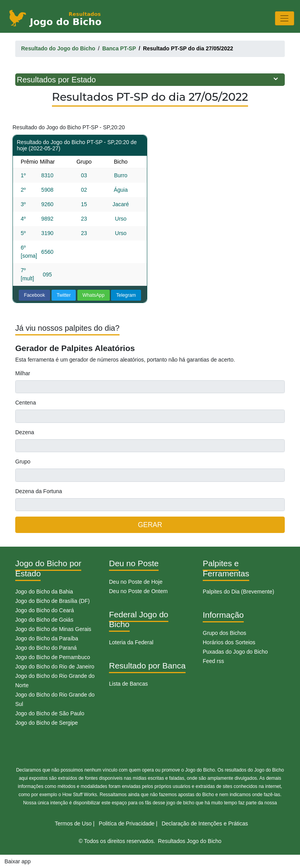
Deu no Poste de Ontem (138, 591)
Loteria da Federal (131, 642)
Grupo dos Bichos (224, 633)
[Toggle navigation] (285, 18)
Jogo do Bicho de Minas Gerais (53, 629)
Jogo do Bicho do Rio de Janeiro (55, 667)
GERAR (150, 525)
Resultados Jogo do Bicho (190, 841)
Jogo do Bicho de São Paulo (50, 713)
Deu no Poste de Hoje (136, 582)
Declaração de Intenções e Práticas (205, 823)
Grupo (23, 462)
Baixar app (18, 861)
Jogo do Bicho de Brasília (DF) (53, 601)
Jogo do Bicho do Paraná (46, 648)
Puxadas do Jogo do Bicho (235, 652)
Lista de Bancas (129, 684)
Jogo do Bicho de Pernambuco (53, 657)
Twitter (64, 295)
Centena (26, 403)
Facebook (34, 295)
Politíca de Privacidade (127, 823)
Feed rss (213, 661)
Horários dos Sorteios (229, 642)
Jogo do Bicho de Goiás (44, 620)
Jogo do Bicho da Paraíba (47, 638)
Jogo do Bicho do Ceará (45, 610)
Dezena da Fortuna (39, 491)
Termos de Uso (73, 823)
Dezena (25, 432)
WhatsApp (94, 295)
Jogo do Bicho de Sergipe (46, 723)
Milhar (23, 373)
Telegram (126, 295)
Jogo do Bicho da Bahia (44, 592)
